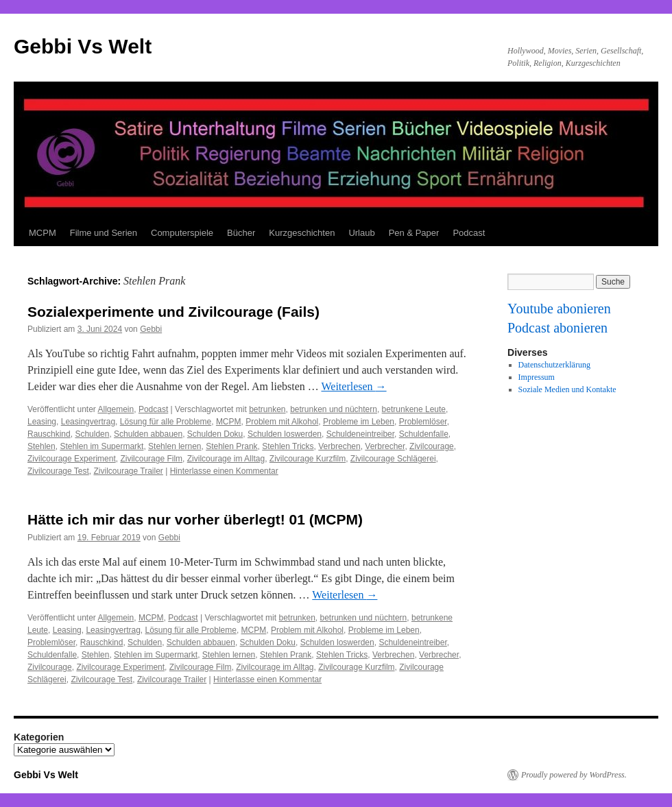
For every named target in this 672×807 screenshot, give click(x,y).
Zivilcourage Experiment (72, 459)
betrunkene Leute (414, 409)
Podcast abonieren (557, 328)
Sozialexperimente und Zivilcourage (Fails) (173, 312)
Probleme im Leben (359, 422)
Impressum (537, 377)
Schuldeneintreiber (360, 434)
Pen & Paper (414, 233)
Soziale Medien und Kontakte (567, 389)
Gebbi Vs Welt (83, 46)
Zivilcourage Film (151, 459)
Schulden (92, 434)
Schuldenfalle (424, 434)
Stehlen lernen (175, 446)
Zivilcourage (432, 446)
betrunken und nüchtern (334, 409)
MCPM (43, 233)
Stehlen (41, 446)
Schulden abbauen (148, 434)
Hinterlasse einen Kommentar (224, 471)
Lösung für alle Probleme (166, 422)
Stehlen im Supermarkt (101, 446)
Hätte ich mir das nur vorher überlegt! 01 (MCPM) (195, 519)
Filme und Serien (104, 233)
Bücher (241, 233)
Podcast (469, 233)
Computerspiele (182, 233)
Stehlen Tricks (288, 446)
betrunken (267, 409)
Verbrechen (339, 446)
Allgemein (116, 409)
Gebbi (151, 329)
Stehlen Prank (231, 446)
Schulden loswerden (285, 434)
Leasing (42, 422)
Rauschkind (49, 434)
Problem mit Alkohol (282, 422)
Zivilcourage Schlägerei (393, 459)
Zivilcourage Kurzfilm (308, 459)
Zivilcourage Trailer (129, 471)
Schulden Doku (215, 434)
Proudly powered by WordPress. (574, 775)
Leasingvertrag (88, 422)
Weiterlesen (353, 386)
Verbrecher (385, 446)
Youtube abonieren (559, 309)
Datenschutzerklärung (554, 365)
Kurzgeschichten (302, 233)
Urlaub (361, 233)
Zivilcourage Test (58, 471)
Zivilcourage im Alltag (226, 459)
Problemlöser (423, 422)
